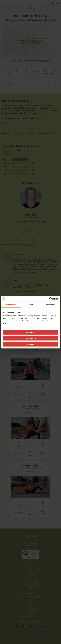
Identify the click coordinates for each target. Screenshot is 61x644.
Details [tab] (30, 305)
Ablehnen (30, 344)
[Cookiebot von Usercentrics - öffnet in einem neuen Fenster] (49, 299)
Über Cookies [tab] (50, 305)
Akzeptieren (30, 332)
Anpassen (31, 338)
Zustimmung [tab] (11, 305)
